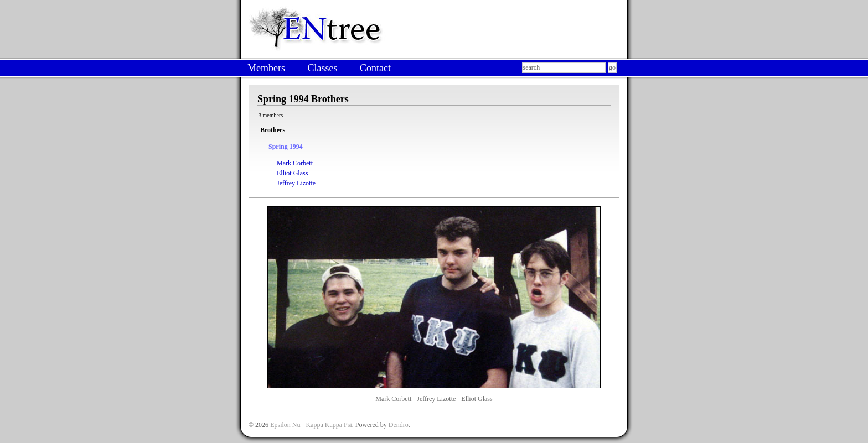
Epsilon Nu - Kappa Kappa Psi (311, 425)
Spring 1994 (286, 147)
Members (266, 68)
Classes (322, 68)
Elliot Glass (292, 173)
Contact (375, 68)
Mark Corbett (295, 163)
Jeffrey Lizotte (296, 183)
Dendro (399, 425)
